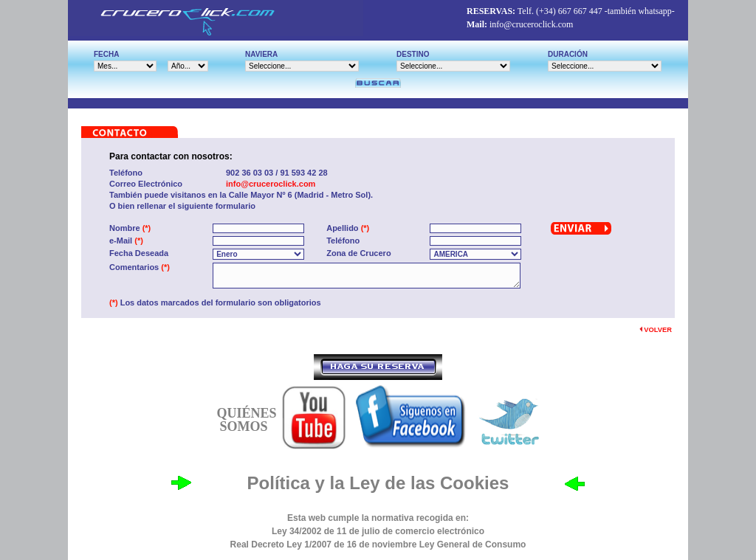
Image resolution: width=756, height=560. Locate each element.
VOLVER (656, 330)
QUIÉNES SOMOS (246, 420)
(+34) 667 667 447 (569, 11)
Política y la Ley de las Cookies (378, 483)
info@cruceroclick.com (531, 24)
